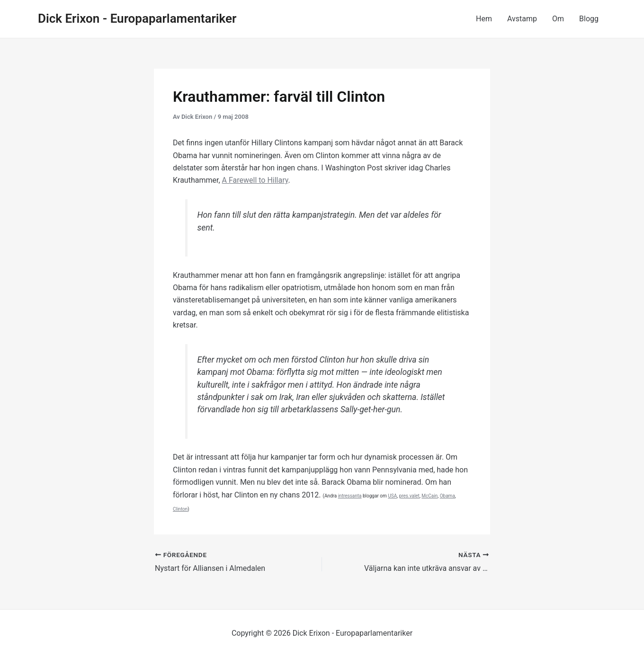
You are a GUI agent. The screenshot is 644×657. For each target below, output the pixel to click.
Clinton (180, 509)
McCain (429, 496)
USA (392, 496)
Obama (447, 496)
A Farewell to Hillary (255, 180)
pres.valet (409, 496)
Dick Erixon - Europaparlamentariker (137, 18)
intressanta (350, 496)
